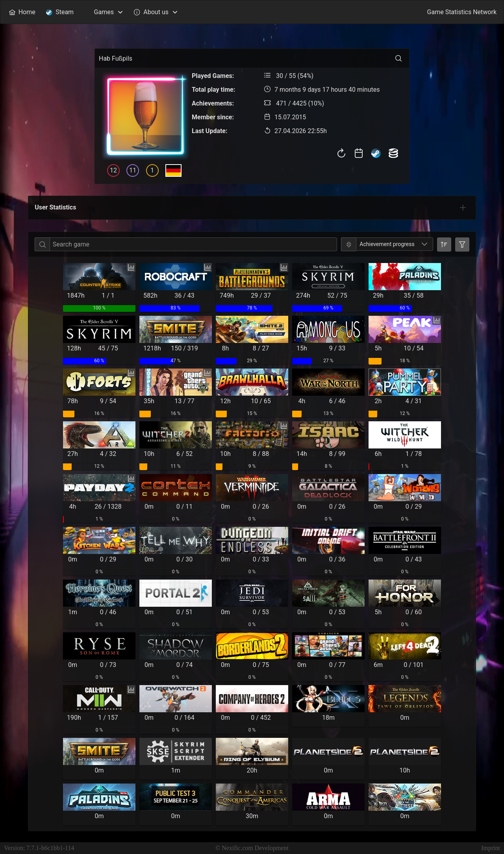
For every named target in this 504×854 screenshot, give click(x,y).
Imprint (491, 848)
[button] (425, 244)
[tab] (463, 207)
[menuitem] (22, 12)
